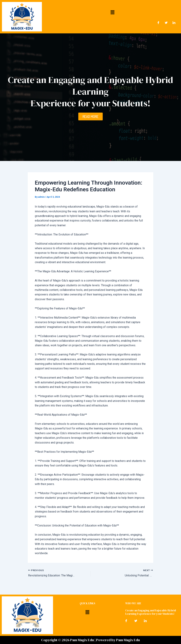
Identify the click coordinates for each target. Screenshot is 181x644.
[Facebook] (158, 23)
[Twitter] (166, 23)
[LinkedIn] (174, 23)
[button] (112, 12)
